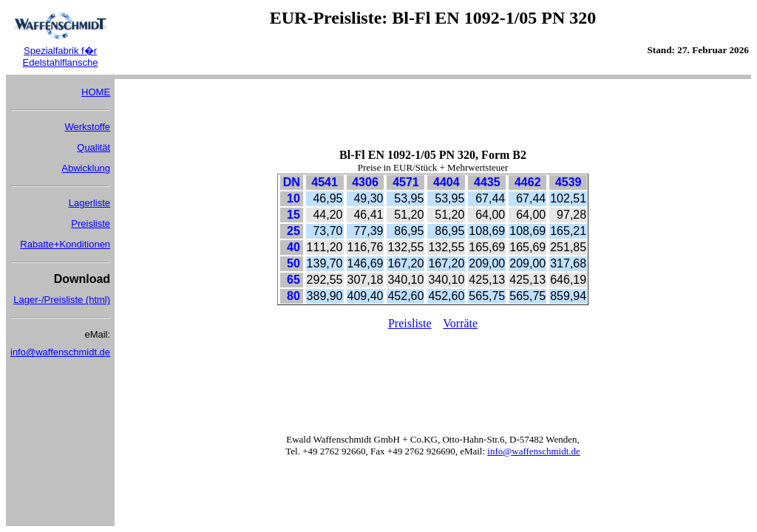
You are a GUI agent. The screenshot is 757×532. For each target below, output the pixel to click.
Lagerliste (89, 203)
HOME (96, 92)
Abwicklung (86, 168)
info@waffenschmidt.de (60, 352)
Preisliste (91, 224)
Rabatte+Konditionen (65, 244)
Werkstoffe (87, 127)
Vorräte (460, 323)
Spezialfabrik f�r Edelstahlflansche (61, 57)
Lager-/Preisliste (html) (62, 300)
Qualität (94, 147)
